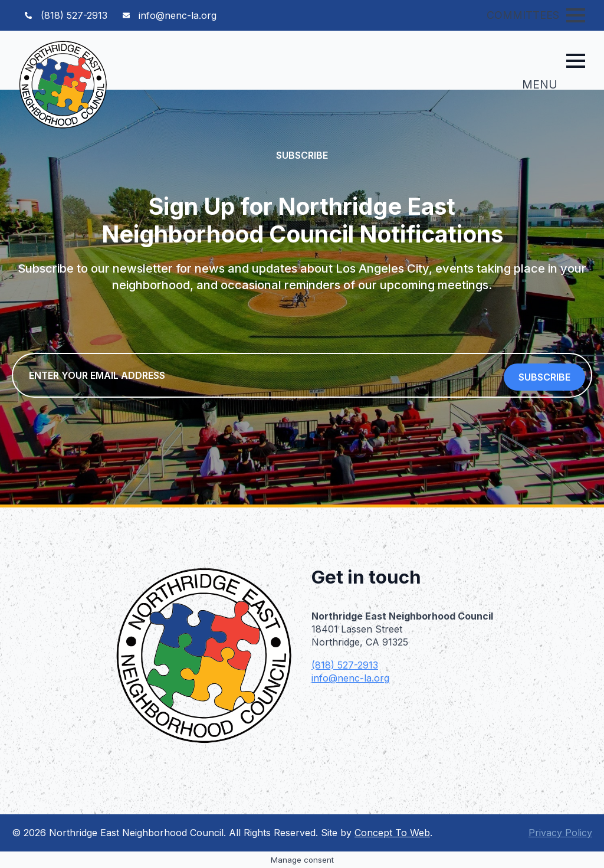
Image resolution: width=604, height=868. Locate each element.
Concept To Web (392, 833)
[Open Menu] (576, 15)
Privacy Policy (560, 833)
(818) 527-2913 (345, 665)
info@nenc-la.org (350, 678)
